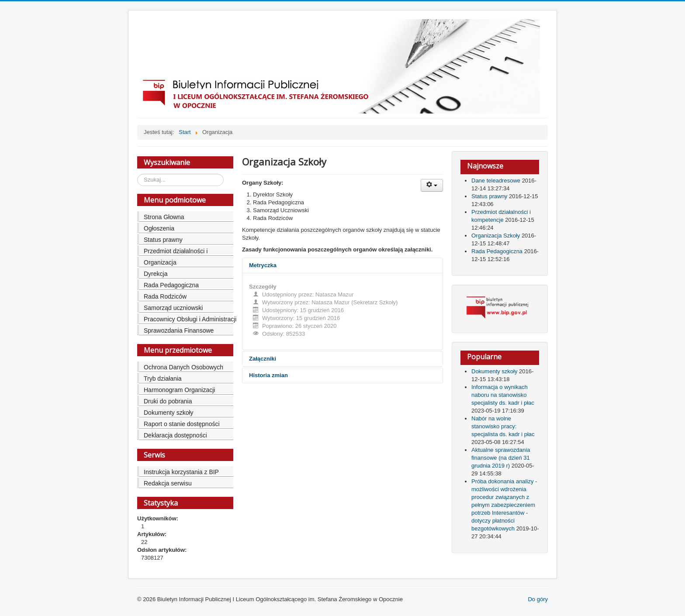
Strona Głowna (164, 217)
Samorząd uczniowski (173, 308)
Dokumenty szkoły (169, 413)
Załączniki (263, 359)
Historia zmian (268, 375)
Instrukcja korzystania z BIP (181, 472)
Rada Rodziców (165, 296)
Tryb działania (163, 379)
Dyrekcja (156, 274)
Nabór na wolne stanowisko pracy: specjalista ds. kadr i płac (503, 426)
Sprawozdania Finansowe (179, 330)
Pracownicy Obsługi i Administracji (190, 319)
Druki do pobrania (168, 401)
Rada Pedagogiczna (171, 285)
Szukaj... (137, 174)
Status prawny (163, 240)
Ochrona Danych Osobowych (183, 367)
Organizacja (160, 262)
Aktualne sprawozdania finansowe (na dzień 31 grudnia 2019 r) (501, 458)
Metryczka (263, 265)
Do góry (538, 599)
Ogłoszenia (159, 228)
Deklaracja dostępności (175, 435)
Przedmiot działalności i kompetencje (176, 252)
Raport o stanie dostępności (182, 424)
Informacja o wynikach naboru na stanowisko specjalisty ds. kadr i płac (503, 395)
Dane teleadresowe (497, 181)
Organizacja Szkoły (496, 236)
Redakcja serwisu (168, 483)
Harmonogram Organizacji (179, 390)
